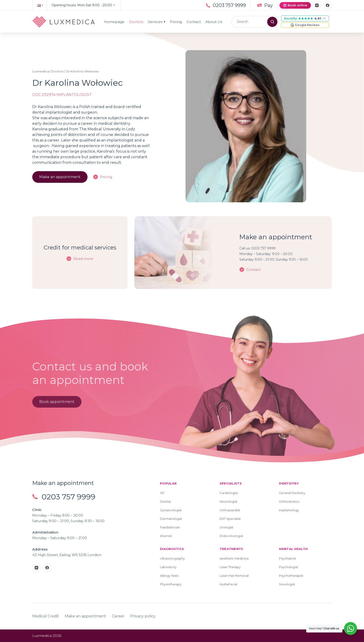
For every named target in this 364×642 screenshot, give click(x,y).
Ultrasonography (172, 558)
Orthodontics (289, 501)
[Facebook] (328, 5)
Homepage (114, 22)
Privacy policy (143, 616)
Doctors (136, 22)
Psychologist (289, 567)
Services (157, 22)
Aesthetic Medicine (234, 558)
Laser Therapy (230, 567)
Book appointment (57, 403)
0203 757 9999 (229, 5)
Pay (268, 5)
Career (118, 616)
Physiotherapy (171, 584)
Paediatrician (170, 527)
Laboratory (168, 567)
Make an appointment (60, 177)
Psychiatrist (288, 558)
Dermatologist (171, 519)
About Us (214, 22)
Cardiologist (229, 493)
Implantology (289, 510)
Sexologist (287, 584)
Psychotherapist (291, 576)
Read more (83, 259)
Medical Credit (46, 616)
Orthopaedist (230, 510)
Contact (194, 22)
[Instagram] (317, 5)
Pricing (176, 22)
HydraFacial (228, 584)
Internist (166, 536)
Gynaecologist (171, 510)
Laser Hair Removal (234, 576)
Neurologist (228, 501)
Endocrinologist (231, 536)
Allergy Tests (169, 576)
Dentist (165, 501)
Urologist (226, 527)
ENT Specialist (230, 519)
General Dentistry (292, 493)
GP (162, 493)
